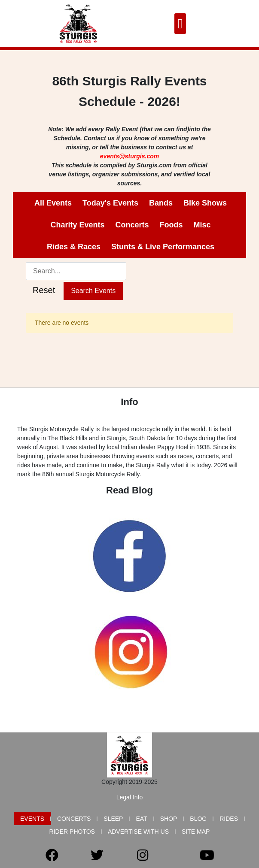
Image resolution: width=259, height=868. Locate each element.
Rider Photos (72, 832)
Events (32, 819)
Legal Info (130, 797)
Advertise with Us (138, 832)
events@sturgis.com (129, 156)
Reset (44, 290)
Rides (229, 819)
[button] (180, 24)
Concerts (74, 819)
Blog (198, 819)
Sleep (113, 819)
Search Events (93, 291)
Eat (141, 819)
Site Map (196, 832)
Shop (169, 819)
